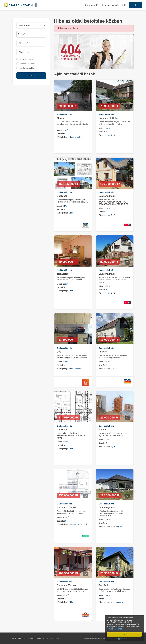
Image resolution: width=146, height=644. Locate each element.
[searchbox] (31, 34)
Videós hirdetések (28, 64)
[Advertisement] (31, 105)
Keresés (31, 76)
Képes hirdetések (28, 59)
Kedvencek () (91, 5)
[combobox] (31, 34)
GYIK (14, 638)
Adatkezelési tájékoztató (27, 638)
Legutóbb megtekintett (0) (114, 5)
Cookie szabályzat (44, 638)
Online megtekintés (28, 68)
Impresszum (57, 638)
